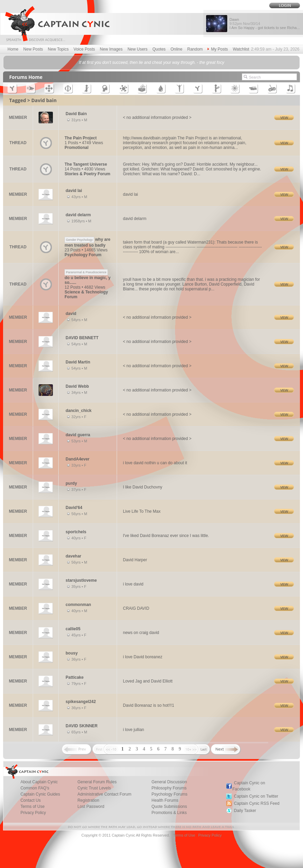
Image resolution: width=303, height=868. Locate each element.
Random (195, 49)
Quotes (159, 49)
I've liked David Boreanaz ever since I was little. (166, 536)
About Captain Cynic (39, 782)
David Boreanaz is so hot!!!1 (148, 705)
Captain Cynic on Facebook (249, 786)
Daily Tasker (245, 811)
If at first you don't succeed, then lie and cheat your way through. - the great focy (151, 63)
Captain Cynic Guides (40, 794)
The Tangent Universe (86, 164)
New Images (111, 49)
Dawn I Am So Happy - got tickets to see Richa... (264, 24)
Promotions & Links (169, 813)
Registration (88, 800)
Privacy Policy (33, 813)
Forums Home (26, 77)
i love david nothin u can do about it (155, 463)
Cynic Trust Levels (94, 788)
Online (177, 49)
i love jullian (133, 730)
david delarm (135, 219)
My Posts (218, 49)
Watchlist (241, 49)
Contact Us (31, 800)
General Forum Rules (97, 782)
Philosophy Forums (169, 788)
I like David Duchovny (142, 487)
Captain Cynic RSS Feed (256, 803)
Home (13, 49)
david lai (130, 194)
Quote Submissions (169, 807)
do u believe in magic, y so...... (88, 277)
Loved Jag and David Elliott (148, 681)
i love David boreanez (142, 657)
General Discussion (169, 782)
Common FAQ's (35, 788)
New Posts (33, 49)
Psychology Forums (169, 794)
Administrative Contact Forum (104, 794)
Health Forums (165, 800)
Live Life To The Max (142, 511)
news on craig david (141, 633)
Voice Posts (84, 49)
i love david (133, 584)
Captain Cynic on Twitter (256, 796)
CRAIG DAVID (136, 608)
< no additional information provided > (157, 118)
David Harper (135, 560)
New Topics (58, 49)
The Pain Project (81, 138)
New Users (138, 49)
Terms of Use (33, 807)
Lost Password (91, 807)
